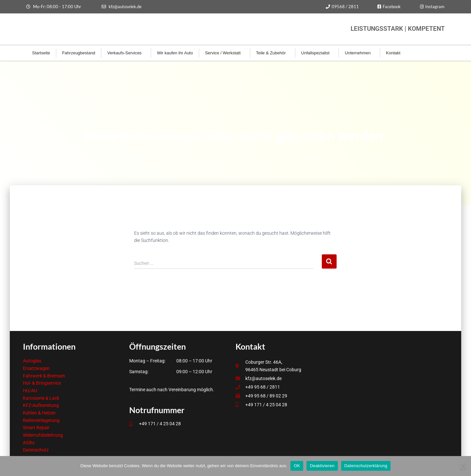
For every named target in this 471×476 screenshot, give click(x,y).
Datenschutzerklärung (366, 466)
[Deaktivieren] (463, 466)
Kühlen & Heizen (39, 413)
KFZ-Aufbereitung (41, 405)
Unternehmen (359, 53)
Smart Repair (36, 428)
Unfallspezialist (317, 53)
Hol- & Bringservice (42, 383)
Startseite (41, 53)
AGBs (29, 443)
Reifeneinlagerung (41, 420)
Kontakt (395, 53)
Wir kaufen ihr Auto (175, 53)
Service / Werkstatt (225, 53)
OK (297, 466)
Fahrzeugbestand (79, 53)
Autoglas (32, 361)
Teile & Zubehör (273, 53)
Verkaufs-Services (126, 53)
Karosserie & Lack (41, 398)
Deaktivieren (322, 466)
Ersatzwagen (36, 368)
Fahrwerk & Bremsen (44, 376)
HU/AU (30, 391)
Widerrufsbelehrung (43, 435)
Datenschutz (36, 450)
